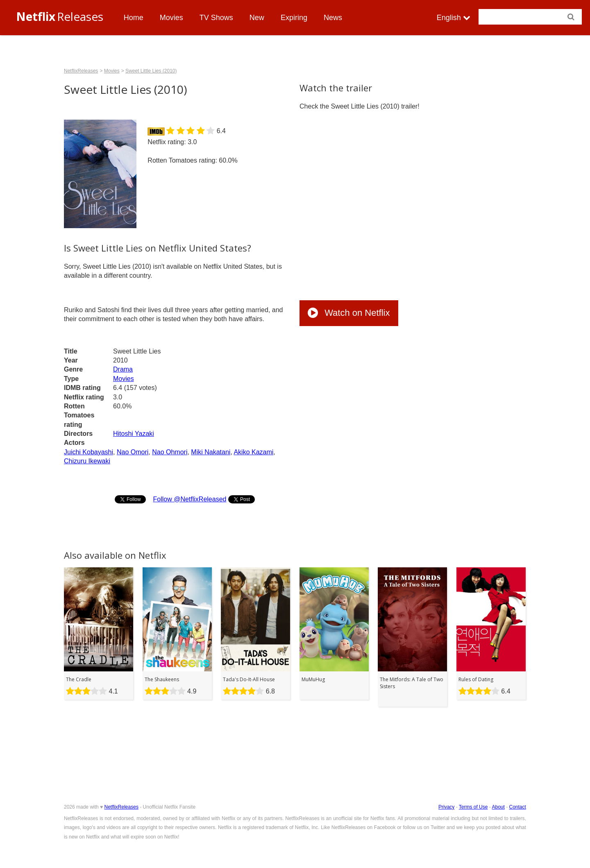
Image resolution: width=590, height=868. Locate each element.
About (498, 807)
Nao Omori (133, 452)
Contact (518, 807)
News (333, 18)
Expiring (294, 18)
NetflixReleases (81, 71)
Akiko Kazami (253, 452)
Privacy (446, 807)
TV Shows (216, 18)
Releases (60, 16)
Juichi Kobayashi (88, 452)
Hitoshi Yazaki (134, 434)
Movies (171, 18)
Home (134, 18)
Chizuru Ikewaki (87, 461)
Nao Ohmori (170, 452)
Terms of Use (473, 807)
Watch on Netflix (349, 313)
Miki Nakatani (211, 452)
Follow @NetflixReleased (189, 499)
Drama (123, 369)
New (257, 18)
